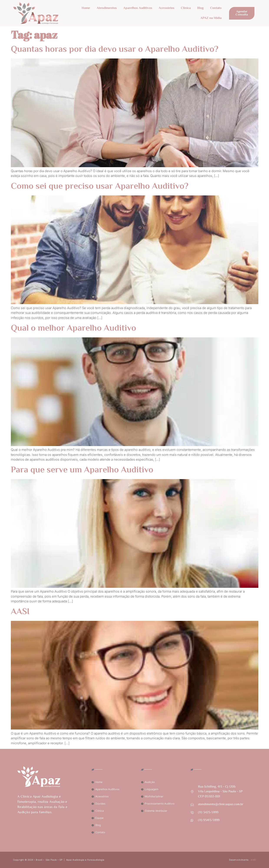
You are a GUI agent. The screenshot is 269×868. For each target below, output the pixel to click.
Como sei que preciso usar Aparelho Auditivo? (100, 187)
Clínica (186, 8)
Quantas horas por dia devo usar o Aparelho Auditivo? (115, 50)
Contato (216, 8)
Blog (200, 8)
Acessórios (167, 8)
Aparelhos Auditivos (138, 8)
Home (86, 8)
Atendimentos (107, 8)
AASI (20, 612)
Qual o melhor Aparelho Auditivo (73, 329)
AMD (253, 860)
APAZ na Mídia (211, 18)
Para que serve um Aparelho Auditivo (82, 470)
